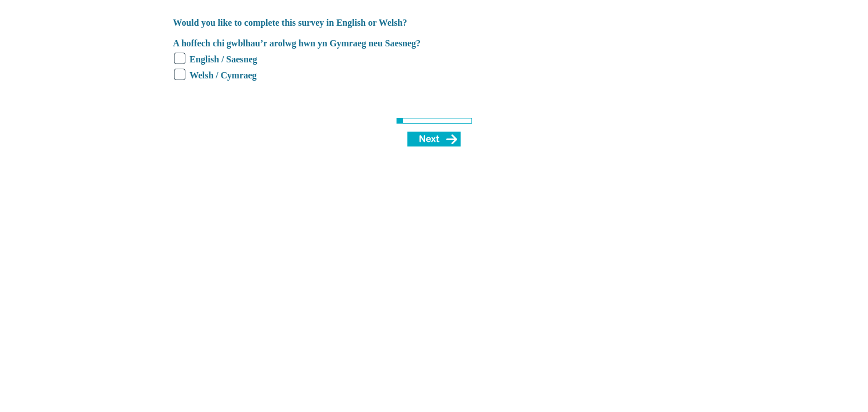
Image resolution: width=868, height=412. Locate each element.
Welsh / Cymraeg (223, 75)
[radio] (180, 58)
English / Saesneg (223, 59)
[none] (163, 22)
